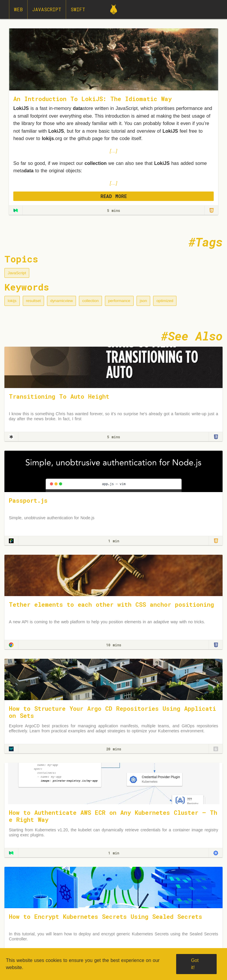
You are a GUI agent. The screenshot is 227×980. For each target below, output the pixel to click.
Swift (78, 9)
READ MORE (114, 196)
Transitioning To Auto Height (59, 396)
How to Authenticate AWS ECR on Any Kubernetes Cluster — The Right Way (113, 816)
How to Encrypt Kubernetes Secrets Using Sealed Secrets (106, 916)
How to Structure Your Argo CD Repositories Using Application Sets (112, 712)
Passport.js (28, 500)
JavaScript (47, 9)
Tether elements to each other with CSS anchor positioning (111, 604)
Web (18, 9)
